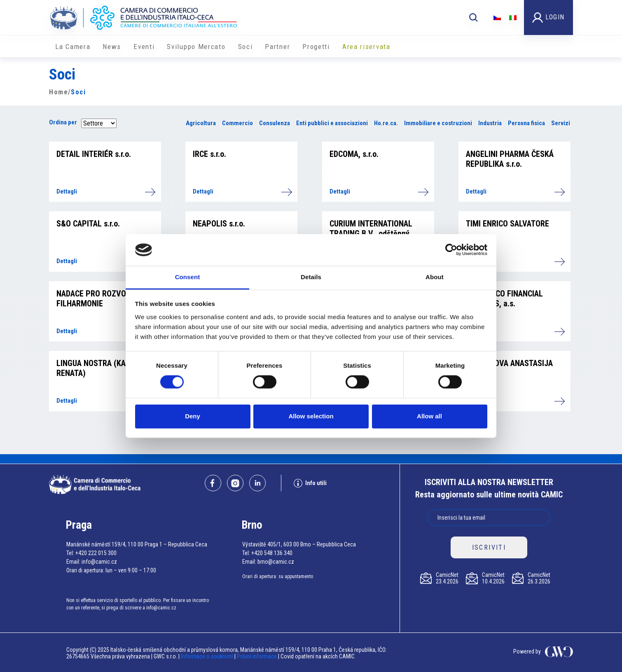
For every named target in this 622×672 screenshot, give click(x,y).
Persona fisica (526, 123)
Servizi (561, 123)
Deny (193, 416)
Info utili (310, 483)
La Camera (73, 47)
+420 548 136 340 (272, 553)
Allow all (429, 416)
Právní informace (257, 656)
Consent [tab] (188, 277)
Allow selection (311, 416)
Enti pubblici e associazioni (332, 123)
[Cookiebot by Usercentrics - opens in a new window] (451, 250)
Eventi (144, 47)
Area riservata (366, 47)
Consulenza (275, 123)
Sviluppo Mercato (196, 47)
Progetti (316, 47)
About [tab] (435, 277)
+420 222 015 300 (96, 553)
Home (58, 92)
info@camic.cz (99, 562)
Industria (490, 123)
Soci (246, 47)
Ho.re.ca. (386, 123)
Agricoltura (201, 123)
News (112, 47)
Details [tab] (311, 277)
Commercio (237, 123)
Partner (277, 47)
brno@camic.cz (276, 562)
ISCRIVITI (489, 547)
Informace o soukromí (208, 656)
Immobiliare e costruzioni (438, 123)
